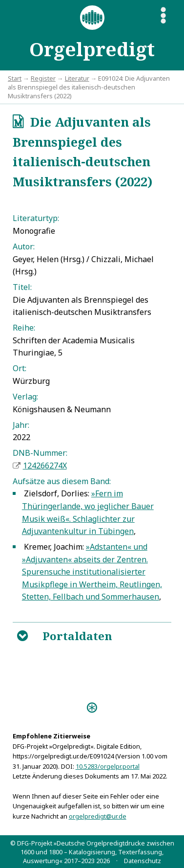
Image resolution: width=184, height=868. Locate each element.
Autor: (24, 246)
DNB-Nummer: (40, 453)
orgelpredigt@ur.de (98, 816)
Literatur (77, 78)
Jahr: (21, 425)
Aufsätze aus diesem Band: (62, 481)
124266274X (45, 466)
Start (15, 78)
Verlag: (25, 397)
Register (43, 78)
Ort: (20, 368)
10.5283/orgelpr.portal (108, 766)
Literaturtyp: (36, 218)
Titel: (22, 287)
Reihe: (24, 328)
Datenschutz (143, 861)
